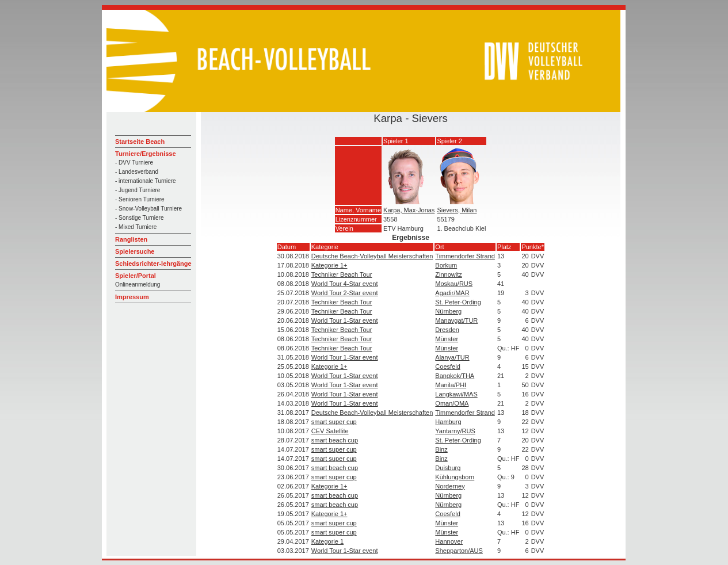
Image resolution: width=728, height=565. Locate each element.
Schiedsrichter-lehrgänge (153, 264)
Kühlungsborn (455, 477)
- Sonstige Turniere (140, 218)
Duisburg (448, 468)
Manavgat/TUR (456, 320)
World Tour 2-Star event (345, 293)
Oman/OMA (452, 403)
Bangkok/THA (455, 376)
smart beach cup (335, 440)
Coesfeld (447, 367)
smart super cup (334, 422)
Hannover (449, 541)
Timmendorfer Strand (465, 256)
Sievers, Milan (457, 210)
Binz (441, 449)
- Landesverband (137, 172)
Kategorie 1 (327, 541)
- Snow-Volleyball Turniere (148, 209)
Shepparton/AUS (459, 551)
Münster (447, 339)
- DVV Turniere (134, 163)
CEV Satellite (330, 431)
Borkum (446, 265)
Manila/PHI (451, 385)
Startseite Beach (140, 142)
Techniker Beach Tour (342, 274)
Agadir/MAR (452, 293)
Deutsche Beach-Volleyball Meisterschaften (372, 256)
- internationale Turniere (146, 181)
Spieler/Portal (136, 276)
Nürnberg (448, 311)
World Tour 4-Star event (345, 284)
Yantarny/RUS (455, 431)
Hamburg (448, 422)
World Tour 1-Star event (345, 320)
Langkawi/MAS (456, 394)
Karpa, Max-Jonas (409, 210)
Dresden (447, 330)
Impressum (132, 297)
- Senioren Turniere (140, 199)
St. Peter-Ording (458, 302)
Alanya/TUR (452, 357)
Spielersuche (135, 251)
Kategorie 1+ (329, 265)
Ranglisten (131, 239)
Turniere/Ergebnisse (146, 154)
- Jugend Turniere (138, 190)
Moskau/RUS (454, 284)
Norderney (450, 486)
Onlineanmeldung (138, 285)
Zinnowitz (448, 274)
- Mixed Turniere (136, 227)
